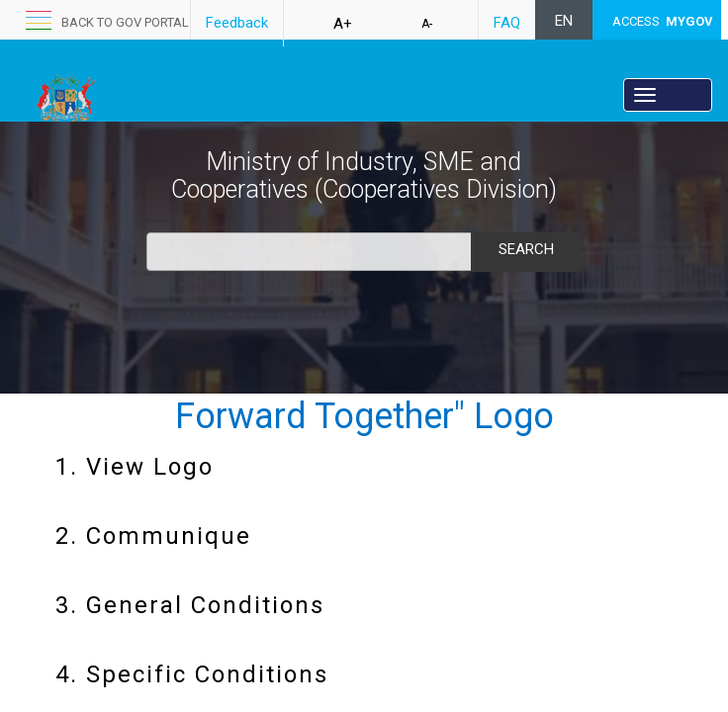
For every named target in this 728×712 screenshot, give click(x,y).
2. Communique (153, 536)
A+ (343, 24)
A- (427, 24)
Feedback (237, 23)
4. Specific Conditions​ (192, 674)
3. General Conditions (190, 605)
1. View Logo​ (135, 467)
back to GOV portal (125, 22)
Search (526, 249)
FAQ (507, 23)
